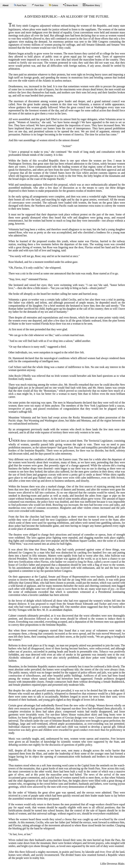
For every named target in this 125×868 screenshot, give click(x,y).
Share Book (70, 5)
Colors (53, 5)
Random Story (91, 5)
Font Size (38, 5)
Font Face (20, 5)
